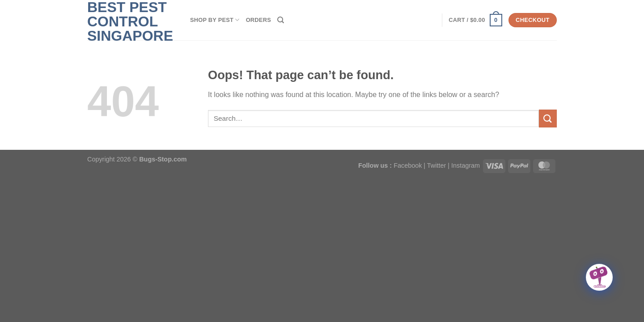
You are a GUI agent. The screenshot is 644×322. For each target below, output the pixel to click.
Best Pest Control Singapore (130, 21)
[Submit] (548, 118)
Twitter (436, 165)
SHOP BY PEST (215, 20)
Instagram (466, 165)
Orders (258, 20)
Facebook (408, 165)
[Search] (281, 20)
